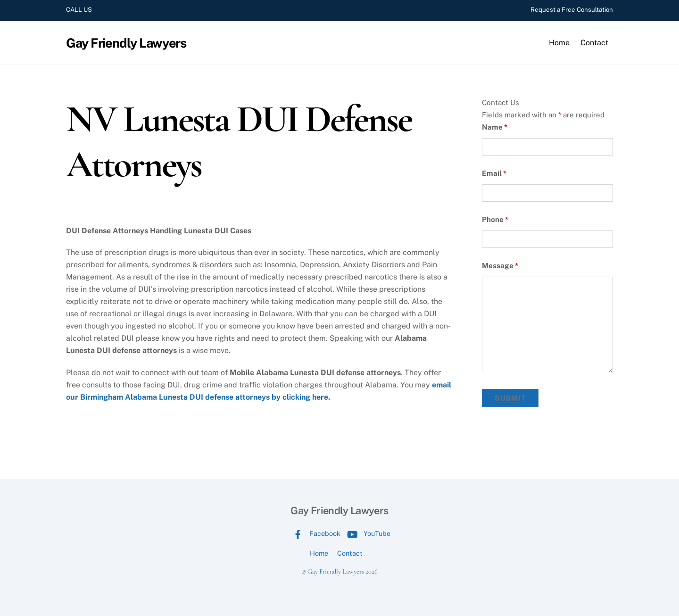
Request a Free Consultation (572, 9)
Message (500, 266)
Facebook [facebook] (315, 533)
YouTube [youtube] (367, 533)
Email (494, 173)
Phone (495, 219)
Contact (594, 43)
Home (559, 43)
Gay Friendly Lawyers (336, 571)
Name (495, 127)
